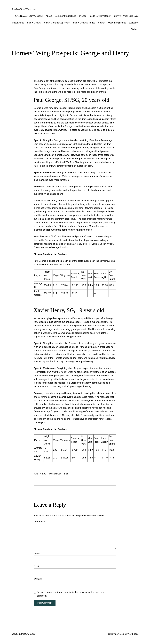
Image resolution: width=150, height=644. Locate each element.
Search (102, 23)
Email (37, 566)
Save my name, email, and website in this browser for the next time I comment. (71, 594)
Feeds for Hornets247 (100, 16)
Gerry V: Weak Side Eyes (126, 16)
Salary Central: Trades (84, 23)
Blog (66, 474)
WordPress (133, 634)
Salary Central (34, 23)
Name (37, 553)
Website (38, 579)
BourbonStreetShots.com (24, 9)
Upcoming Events (117, 23)
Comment (40, 521)
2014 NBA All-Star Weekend (29, 16)
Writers (135, 29)
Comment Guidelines (65, 16)
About (49, 16)
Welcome (134, 23)
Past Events (18, 23)
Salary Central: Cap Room (57, 23)
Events (82, 16)
